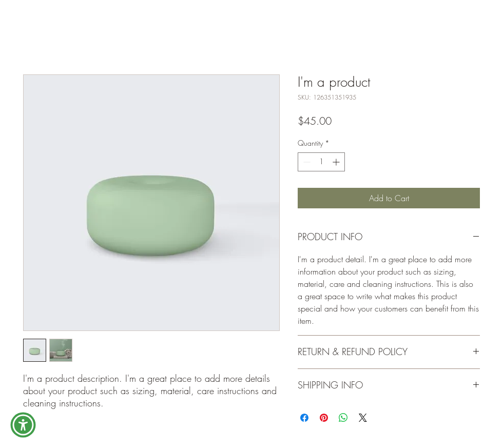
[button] (23, 425)
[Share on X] (363, 418)
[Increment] (337, 162)
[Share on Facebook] (304, 418)
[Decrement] (306, 162)
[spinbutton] (321, 162)
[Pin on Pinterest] (324, 418)
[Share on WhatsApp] (343, 418)
